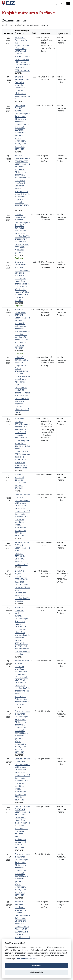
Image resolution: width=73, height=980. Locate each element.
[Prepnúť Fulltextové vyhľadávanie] (56, 4)
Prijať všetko (36, 966)
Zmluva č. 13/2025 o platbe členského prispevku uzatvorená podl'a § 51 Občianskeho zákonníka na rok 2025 (22, 88)
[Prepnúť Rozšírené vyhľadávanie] (62, 4)
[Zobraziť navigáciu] (68, 4)
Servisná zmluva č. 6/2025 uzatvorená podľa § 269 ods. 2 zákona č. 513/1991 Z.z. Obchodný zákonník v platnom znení (22, 553)
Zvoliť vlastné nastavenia (26, 959)
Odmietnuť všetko (36, 972)
